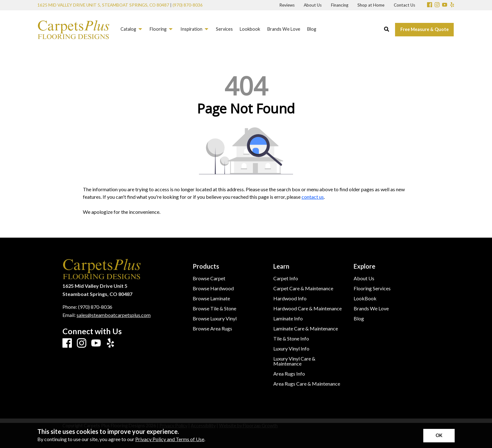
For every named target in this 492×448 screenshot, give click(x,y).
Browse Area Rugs (212, 329)
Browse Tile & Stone (214, 308)
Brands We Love (371, 308)
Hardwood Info (290, 298)
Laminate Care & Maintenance (306, 329)
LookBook (365, 298)
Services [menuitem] (224, 29)
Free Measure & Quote (425, 29)
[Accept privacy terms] (439, 436)
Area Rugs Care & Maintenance (307, 384)
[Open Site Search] (387, 29)
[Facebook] (430, 5)
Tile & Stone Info (291, 339)
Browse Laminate (211, 298)
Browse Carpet (209, 278)
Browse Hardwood (213, 288)
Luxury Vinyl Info (291, 349)
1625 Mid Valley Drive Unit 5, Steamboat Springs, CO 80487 (103, 5)
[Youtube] (445, 5)
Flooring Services (372, 288)
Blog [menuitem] (312, 29)
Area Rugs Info (289, 374)
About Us (364, 278)
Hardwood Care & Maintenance (307, 308)
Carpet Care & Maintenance (303, 288)
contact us (313, 197)
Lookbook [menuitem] (250, 29)
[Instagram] (437, 5)
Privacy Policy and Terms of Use (170, 439)
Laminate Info (288, 319)
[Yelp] (452, 5)
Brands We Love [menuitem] (284, 29)
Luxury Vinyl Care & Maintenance (294, 361)
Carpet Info (286, 278)
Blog (359, 319)
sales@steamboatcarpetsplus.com (114, 315)
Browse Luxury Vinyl (215, 319)
